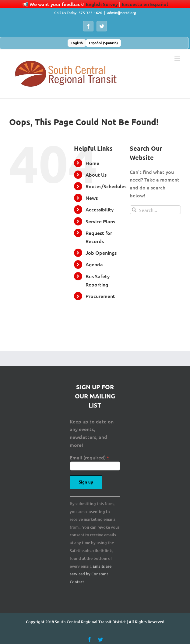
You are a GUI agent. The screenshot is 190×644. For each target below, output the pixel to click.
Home (92, 163)
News (92, 198)
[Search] (134, 210)
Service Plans (100, 221)
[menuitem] (77, 43)
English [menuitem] (77, 43)
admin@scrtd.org (122, 13)
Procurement (100, 296)
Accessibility (100, 209)
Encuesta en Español (145, 4)
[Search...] (155, 210)
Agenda (94, 264)
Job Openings (101, 253)
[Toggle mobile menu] (178, 59)
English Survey (102, 4)
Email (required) (89, 457)
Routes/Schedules (106, 186)
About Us (96, 174)
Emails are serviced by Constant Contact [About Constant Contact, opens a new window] (91, 574)
